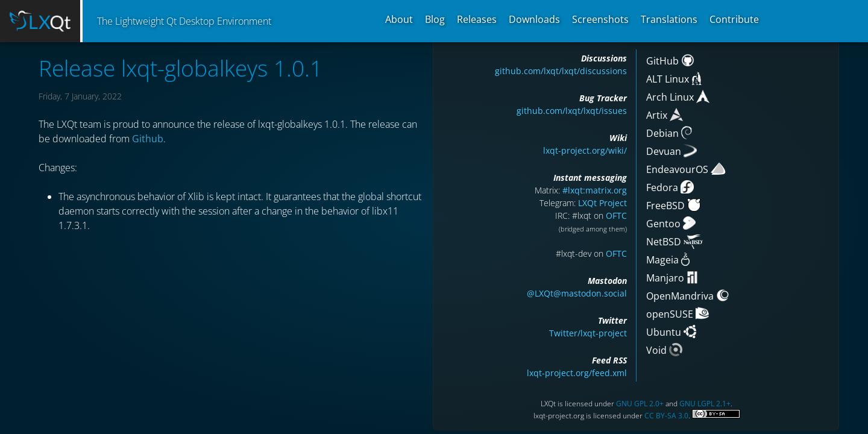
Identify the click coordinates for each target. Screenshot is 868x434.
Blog (435, 19)
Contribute (734, 19)
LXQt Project (602, 203)
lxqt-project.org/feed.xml (577, 373)
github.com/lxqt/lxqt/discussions (561, 71)
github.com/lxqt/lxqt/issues (572, 111)
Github (148, 139)
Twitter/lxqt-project (588, 333)
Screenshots (600, 19)
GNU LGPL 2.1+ (705, 404)
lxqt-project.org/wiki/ (585, 150)
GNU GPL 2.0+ (640, 404)
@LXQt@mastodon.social (577, 293)
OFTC (616, 215)
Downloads (534, 19)
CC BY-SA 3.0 (666, 416)
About (399, 19)
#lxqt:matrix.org (595, 190)
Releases (477, 19)
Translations (669, 19)
